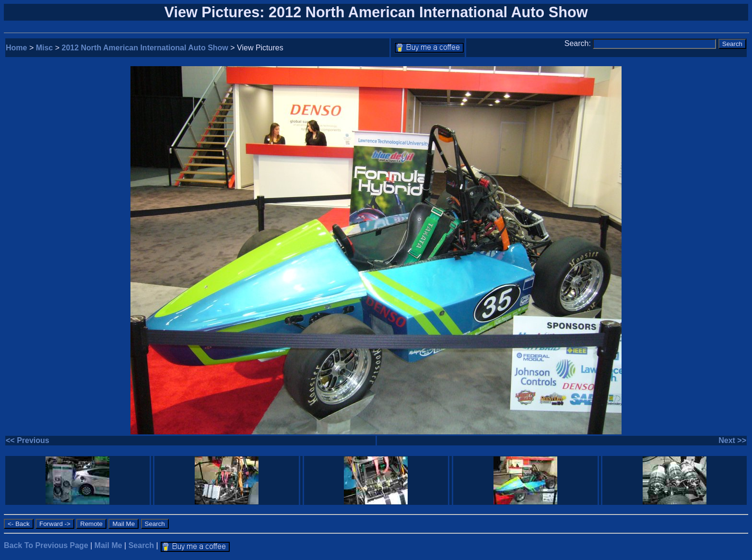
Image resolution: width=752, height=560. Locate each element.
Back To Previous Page (46, 545)
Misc (45, 48)
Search (141, 545)
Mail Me (108, 545)
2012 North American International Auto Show (145, 48)
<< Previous (28, 440)
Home (16, 48)
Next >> (732, 440)
